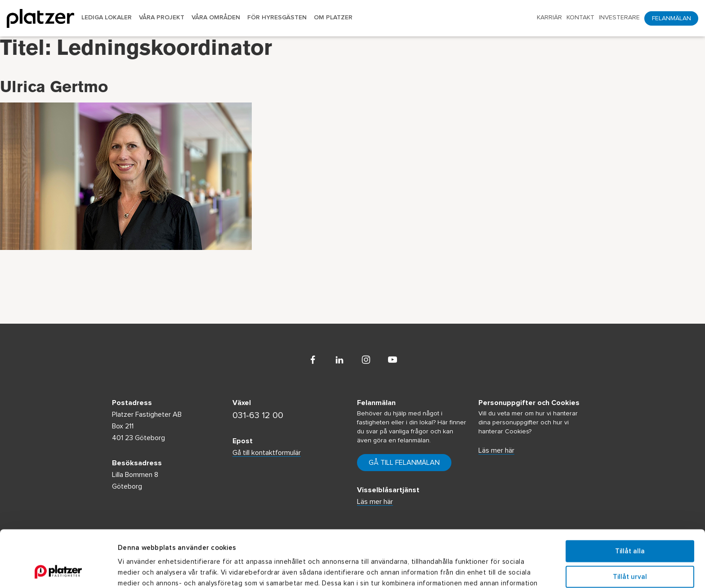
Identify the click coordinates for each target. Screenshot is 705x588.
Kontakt (580, 18)
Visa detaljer (493, 570)
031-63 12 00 (258, 415)
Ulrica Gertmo (54, 89)
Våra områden (216, 18)
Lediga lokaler (107, 18)
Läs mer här (496, 450)
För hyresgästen (277, 18)
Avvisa (630, 549)
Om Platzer (333, 18)
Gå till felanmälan (404, 463)
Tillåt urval (630, 523)
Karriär (549, 18)
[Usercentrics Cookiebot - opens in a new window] (58, 570)
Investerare (619, 18)
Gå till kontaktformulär (267, 453)
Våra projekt (162, 18)
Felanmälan (672, 18)
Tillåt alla (630, 498)
